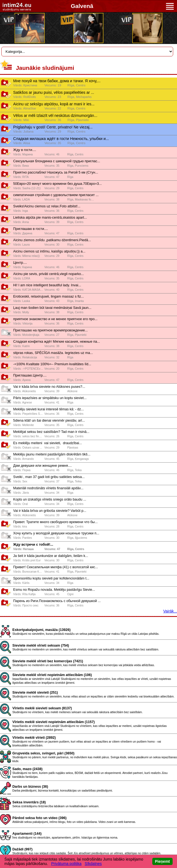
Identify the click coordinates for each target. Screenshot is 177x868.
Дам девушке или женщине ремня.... (43, 466)
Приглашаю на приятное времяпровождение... (50, 330)
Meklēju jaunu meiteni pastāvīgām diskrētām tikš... (52, 454)
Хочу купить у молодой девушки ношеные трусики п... (56, 533)
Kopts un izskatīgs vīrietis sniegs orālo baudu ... (50, 499)
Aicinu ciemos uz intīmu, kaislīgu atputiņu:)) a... (49, 251)
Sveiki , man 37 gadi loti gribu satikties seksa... (49, 477)
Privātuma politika (66, 864)
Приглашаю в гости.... (30, 229)
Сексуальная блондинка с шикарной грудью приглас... (57, 161)
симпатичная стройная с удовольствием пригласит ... (56, 195)
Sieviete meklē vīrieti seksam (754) (41, 645)
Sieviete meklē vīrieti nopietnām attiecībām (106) (52, 675)
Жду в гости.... (25, 150)
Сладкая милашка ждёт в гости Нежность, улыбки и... (61, 139)
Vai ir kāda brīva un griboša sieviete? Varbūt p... (50, 511)
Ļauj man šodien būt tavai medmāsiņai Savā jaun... (52, 308)
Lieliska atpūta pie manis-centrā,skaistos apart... (50, 218)
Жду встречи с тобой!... (33, 545)
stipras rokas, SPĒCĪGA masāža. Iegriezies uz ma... (53, 353)
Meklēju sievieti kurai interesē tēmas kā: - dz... (49, 409)
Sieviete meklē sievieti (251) (35, 693)
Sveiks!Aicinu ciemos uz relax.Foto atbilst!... (47, 206)
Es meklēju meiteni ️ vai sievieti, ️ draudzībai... (48, 443)
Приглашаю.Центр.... (30, 375)
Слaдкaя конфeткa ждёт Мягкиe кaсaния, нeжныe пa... (57, 342)
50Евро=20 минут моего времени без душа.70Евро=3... (57, 184)
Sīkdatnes (93, 864)
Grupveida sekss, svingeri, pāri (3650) (43, 753)
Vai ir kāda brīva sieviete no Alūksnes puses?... (49, 387)
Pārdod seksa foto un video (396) (39, 818)
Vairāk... (170, 611)
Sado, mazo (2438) (27, 769)
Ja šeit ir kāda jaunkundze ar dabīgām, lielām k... (51, 556)
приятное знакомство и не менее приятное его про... (55, 319)
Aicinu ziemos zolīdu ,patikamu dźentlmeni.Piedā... (52, 240)
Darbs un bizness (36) (30, 787)
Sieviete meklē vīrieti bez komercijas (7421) (48, 661)
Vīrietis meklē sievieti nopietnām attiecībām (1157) (54, 722)
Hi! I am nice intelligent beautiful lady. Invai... (47, 285)
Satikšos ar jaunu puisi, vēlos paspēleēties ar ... (54, 92)
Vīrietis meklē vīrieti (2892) (34, 738)
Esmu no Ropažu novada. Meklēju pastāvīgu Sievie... (54, 590)
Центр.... (20, 263)
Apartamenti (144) (27, 834)
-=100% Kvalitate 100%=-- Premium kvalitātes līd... (52, 364)
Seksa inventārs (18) (29, 802)
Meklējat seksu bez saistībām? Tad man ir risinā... (51, 432)
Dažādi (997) (23, 849)
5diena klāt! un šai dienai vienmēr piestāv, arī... (49, 421)
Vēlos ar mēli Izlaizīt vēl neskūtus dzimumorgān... (55, 116)
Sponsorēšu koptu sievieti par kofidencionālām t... (51, 578)
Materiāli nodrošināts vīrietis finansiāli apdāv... (48, 488)
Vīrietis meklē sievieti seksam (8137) (42, 708)
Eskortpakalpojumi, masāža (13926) (41, 630)
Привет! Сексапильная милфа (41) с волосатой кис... (56, 567)
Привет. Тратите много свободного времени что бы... (55, 522)
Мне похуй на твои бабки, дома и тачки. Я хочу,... (57, 81)
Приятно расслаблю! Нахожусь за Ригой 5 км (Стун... (56, 172)
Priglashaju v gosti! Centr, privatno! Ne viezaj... (53, 127)
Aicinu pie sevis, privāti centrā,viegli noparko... (49, 274)
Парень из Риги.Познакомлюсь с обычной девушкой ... (57, 601)
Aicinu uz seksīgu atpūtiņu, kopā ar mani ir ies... (54, 104)
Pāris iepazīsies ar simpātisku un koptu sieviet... (50, 398)
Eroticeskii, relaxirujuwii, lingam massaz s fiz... (49, 296)
